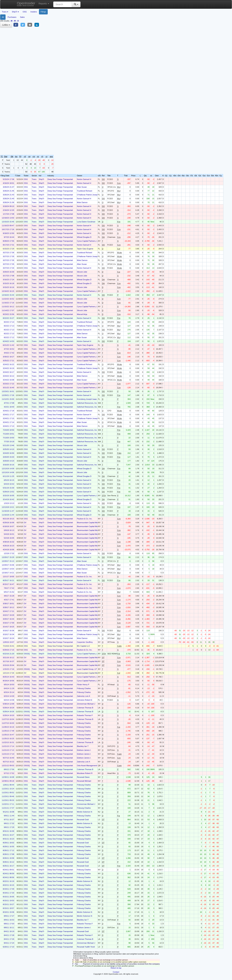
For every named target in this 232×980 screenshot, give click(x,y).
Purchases (12, 17)
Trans (34, 179)
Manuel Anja (82, 314)
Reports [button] (44, 4)
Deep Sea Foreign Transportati (60, 179)
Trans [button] (5, 12)
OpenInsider (26, 4)
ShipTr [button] (15, 12)
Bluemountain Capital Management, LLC (94, 523)
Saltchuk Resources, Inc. (87, 403)
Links (6, 25)
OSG (25, 12)
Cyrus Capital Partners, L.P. (88, 241)
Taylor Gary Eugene (85, 249)
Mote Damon (82, 202)
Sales (22, 17)
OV (25, 523)
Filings (43, 12)
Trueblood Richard (85, 191)
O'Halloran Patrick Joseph (88, 195)
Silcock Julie (82, 272)
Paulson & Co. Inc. (85, 519)
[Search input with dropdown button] (63, 4)
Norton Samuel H (84, 179)
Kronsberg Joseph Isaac (87, 399)
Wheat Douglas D (84, 237)
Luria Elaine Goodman (86, 222)
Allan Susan (82, 187)
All (3, 17)
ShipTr (41, 179)
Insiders (34, 12)
